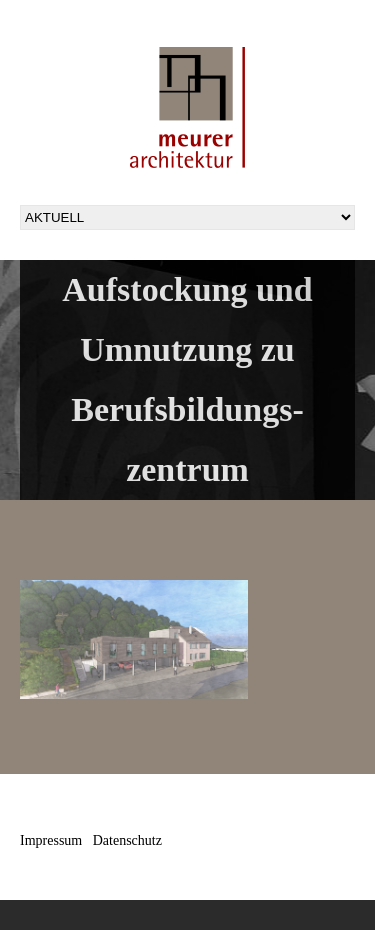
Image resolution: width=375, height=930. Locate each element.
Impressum (51, 840)
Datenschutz (127, 840)
